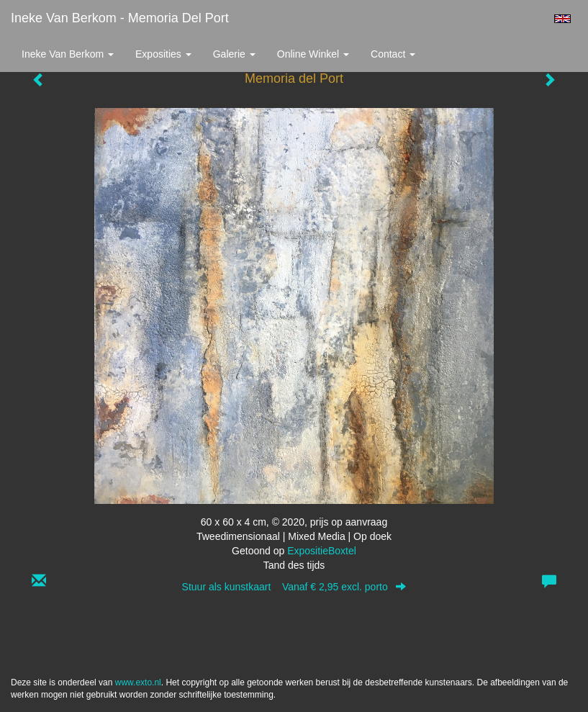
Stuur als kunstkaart (294, 587)
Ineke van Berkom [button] (68, 54)
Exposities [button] (163, 54)
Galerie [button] (234, 54)
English (562, 19)
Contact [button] (393, 54)
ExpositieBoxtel (322, 551)
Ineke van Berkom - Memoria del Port (120, 18)
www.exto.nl (138, 682)
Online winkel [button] (313, 54)
